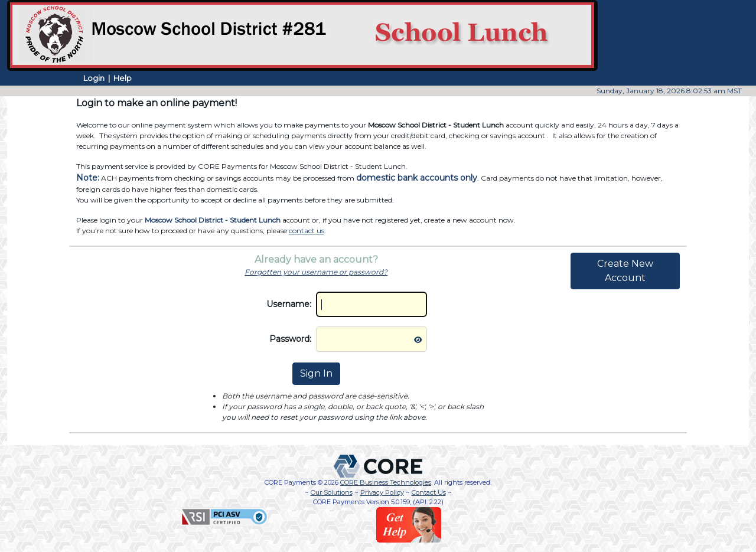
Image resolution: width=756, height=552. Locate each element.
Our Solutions (332, 492)
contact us (307, 231)
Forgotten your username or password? (316, 272)
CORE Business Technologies (386, 482)
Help (123, 78)
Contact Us (429, 492)
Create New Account (625, 271)
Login (94, 78)
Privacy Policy (382, 492)
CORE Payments (290, 482)
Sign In (316, 373)
